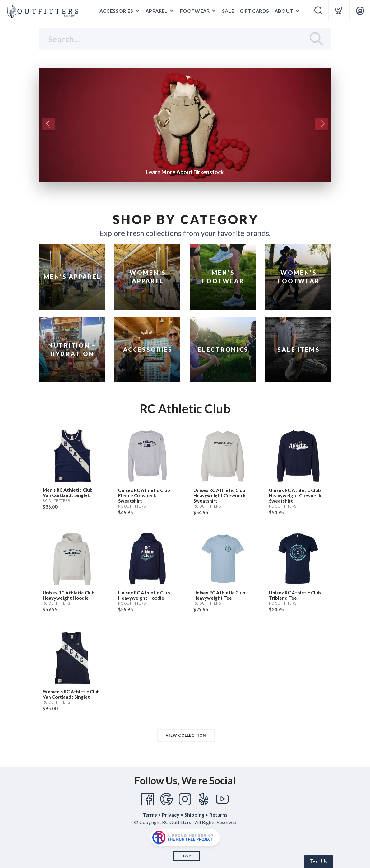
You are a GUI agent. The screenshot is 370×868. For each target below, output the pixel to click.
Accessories (116, 11)
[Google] (166, 799)
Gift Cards (254, 11)
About (284, 11)
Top (187, 856)
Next (321, 124)
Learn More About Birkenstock (185, 172)
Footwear (195, 11)
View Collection (186, 735)
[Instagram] (185, 799)
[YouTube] (222, 799)
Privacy (171, 815)
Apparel (156, 11)
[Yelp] (204, 799)
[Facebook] (148, 799)
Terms (150, 815)
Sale (228, 11)
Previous (49, 124)
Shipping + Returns (206, 815)
